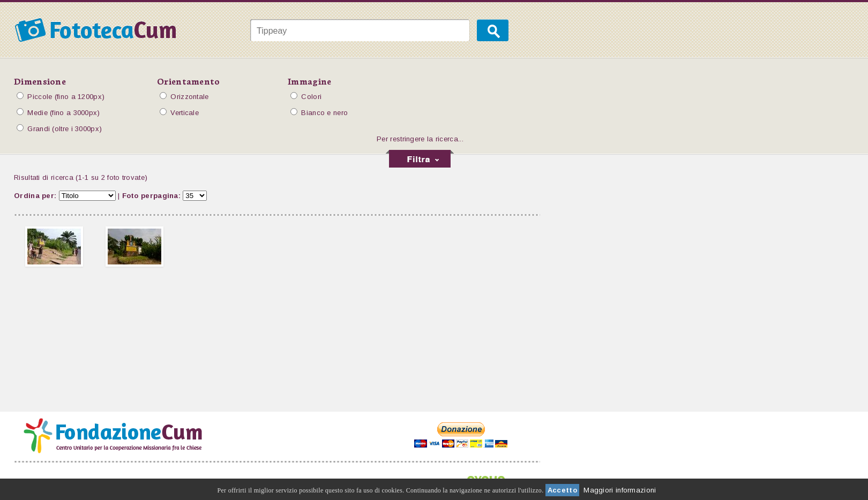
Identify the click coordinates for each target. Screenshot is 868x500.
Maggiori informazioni (620, 490)
